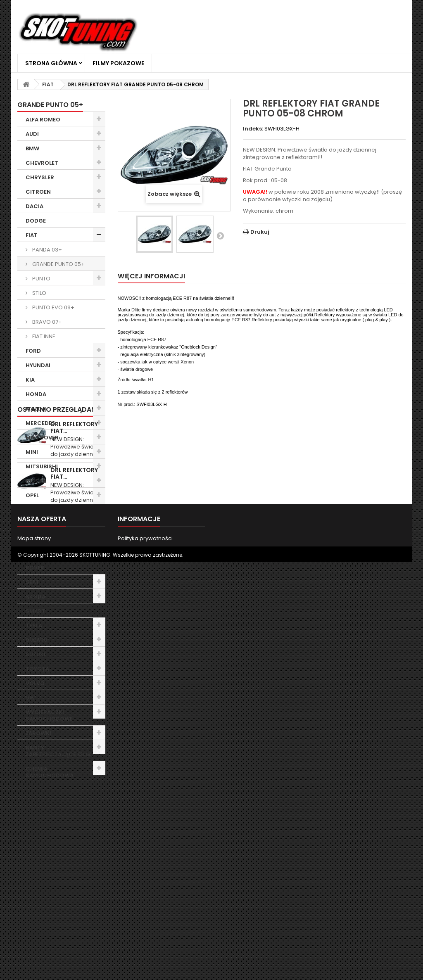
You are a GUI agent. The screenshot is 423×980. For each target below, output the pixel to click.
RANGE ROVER (45, 539)
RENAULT (38, 553)
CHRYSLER (40, 177)
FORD (33, 351)
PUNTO (41, 279)
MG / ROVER (42, 438)
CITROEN (38, 192)
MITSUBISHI (42, 466)
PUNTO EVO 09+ (53, 307)
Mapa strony (34, 942)
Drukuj (260, 232)
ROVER (35, 568)
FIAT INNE (43, 336)
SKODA (36, 597)
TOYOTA (37, 669)
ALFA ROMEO (43, 120)
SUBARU (37, 640)
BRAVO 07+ (46, 322)
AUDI (32, 134)
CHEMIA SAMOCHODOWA (50, 772)
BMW (32, 148)
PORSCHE (39, 524)
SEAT (33, 582)
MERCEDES (40, 423)
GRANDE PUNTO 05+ (58, 264)
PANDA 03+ (46, 250)
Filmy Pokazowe (118, 63)
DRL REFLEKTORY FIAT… (74, 814)
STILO (39, 293)
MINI (32, 452)
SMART (36, 611)
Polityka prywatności (145, 942)
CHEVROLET (42, 163)
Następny (220, 235)
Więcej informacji (151, 276)
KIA (30, 380)
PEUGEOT (38, 510)
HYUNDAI (38, 365)
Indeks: (253, 129)
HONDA (36, 394)
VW (30, 698)
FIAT (32, 235)
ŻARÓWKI (38, 733)
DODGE (36, 221)
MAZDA (36, 409)
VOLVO (35, 683)
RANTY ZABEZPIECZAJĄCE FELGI (59, 751)
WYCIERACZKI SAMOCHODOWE (49, 715)
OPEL (32, 495)
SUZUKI (36, 654)
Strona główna (51, 63)
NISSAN (36, 481)
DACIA (34, 206)
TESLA (34, 625)
